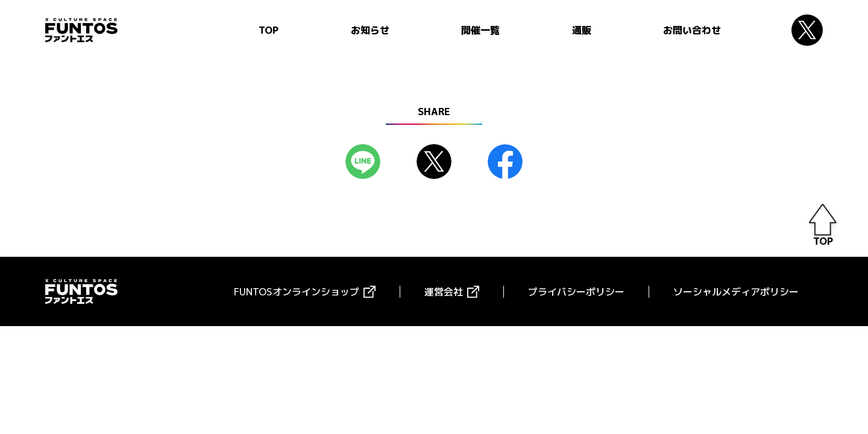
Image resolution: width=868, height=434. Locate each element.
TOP (269, 30)
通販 (582, 30)
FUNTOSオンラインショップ (297, 292)
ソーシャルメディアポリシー (736, 292)
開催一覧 (480, 30)
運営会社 (444, 292)
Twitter (807, 30)
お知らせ (370, 30)
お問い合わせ (692, 30)
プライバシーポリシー (576, 292)
